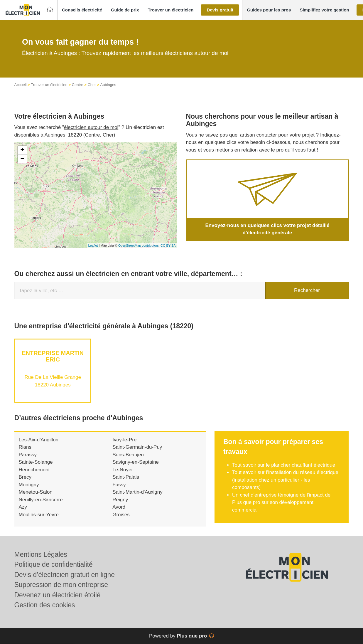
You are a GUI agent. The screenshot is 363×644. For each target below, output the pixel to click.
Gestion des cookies (45, 605)
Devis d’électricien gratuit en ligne (65, 575)
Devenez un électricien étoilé (58, 595)
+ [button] (22, 150)
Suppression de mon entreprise (61, 585)
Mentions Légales (41, 554)
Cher (92, 85)
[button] (82, 10)
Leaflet (93, 246)
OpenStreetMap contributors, (139, 246)
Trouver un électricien (49, 85)
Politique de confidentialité (54, 564)
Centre (78, 85)
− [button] (22, 159)
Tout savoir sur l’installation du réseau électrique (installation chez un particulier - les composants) (285, 480)
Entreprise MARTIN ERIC (53, 356)
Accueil (21, 85)
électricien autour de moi (91, 127)
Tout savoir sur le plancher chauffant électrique (284, 465)
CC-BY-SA (168, 246)
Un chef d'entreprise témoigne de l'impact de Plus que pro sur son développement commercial (281, 502)
